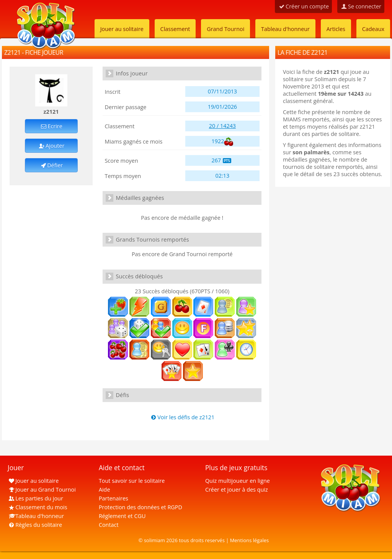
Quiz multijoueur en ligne (238, 481)
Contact (109, 525)
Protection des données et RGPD (140, 507)
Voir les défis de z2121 (182, 417)
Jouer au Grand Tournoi (42, 490)
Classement (175, 29)
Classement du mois (38, 507)
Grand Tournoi (225, 29)
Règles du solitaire (35, 525)
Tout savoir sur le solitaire (132, 481)
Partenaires (114, 498)
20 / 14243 (222, 126)
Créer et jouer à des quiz (237, 490)
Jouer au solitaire (122, 29)
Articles (336, 29)
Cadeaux (373, 29)
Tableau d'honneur (285, 29)
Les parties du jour (35, 498)
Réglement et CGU (122, 516)
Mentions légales (250, 540)
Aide (105, 490)
